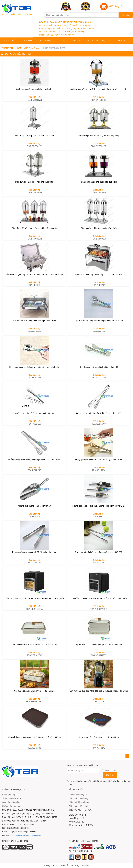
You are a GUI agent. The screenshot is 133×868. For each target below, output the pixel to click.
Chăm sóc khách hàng (79, 802)
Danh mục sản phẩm (28, 48)
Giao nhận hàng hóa (11, 802)
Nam (107, 770)
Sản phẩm (45, 41)
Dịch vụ (62, 41)
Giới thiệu (28, 41)
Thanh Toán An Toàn (11, 798)
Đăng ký (110, 775)
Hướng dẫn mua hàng (12, 806)
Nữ (115, 770)
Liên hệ (122, 41)
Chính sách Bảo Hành (79, 806)
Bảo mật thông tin (10, 794)
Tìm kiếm (126, 15)
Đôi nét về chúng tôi (78, 794)
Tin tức (77, 41)
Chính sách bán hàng (78, 798)
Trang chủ (9, 41)
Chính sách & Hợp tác (99, 41)
